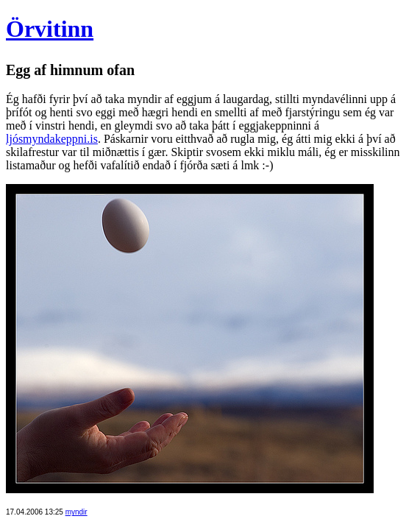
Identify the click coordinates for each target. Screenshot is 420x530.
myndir (76, 512)
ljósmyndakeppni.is (52, 139)
